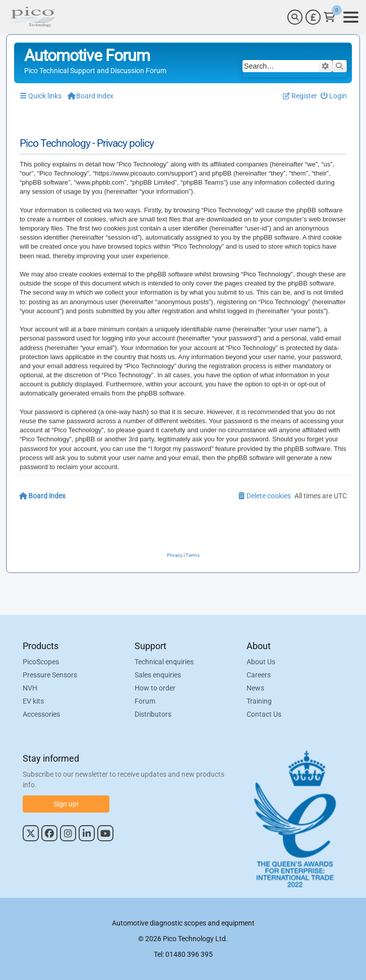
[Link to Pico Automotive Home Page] (32, 17)
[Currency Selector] (313, 17)
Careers (259, 675)
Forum (145, 701)
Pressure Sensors (50, 675)
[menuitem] (334, 96)
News (255, 688)
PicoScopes (41, 662)
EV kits (33, 701)
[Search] (295, 17)
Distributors (153, 714)
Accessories (41, 714)
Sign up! (66, 804)
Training (259, 701)
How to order (155, 688)
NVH (30, 688)
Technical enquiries (164, 662)
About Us (261, 662)
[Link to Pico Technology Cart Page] (329, 17)
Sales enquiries (158, 675)
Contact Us (264, 714)
